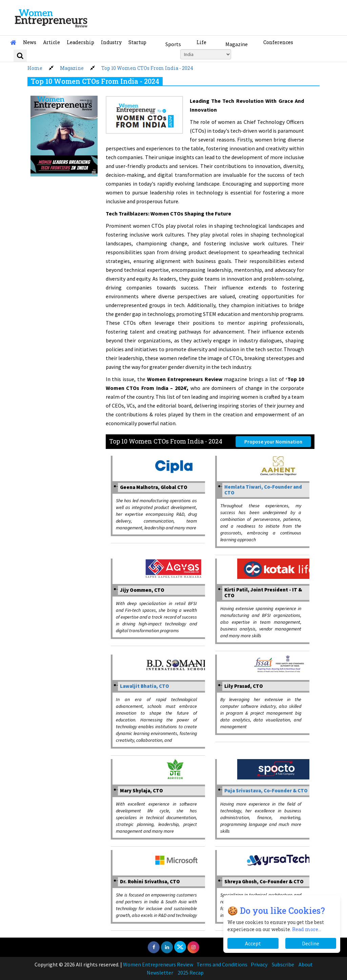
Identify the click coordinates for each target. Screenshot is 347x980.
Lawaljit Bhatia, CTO (145, 686)
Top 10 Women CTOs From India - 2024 (147, 68)
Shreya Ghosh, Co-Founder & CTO (264, 881)
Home (35, 68)
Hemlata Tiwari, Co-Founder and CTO (263, 490)
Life (201, 42)
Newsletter (160, 973)
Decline (311, 943)
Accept (253, 943)
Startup (137, 42)
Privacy (259, 964)
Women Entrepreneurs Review (158, 964)
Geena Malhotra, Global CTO (154, 487)
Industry (111, 42)
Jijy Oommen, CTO (142, 590)
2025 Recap (191, 973)
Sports (173, 44)
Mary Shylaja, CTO (141, 790)
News (30, 42)
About (306, 964)
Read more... (307, 929)
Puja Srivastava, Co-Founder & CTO (266, 790)
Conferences (278, 42)
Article (52, 42)
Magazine (237, 44)
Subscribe (283, 964)
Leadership (80, 42)
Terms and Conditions (222, 964)
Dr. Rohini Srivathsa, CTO (150, 881)
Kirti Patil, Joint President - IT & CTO (263, 592)
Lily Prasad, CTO (244, 686)
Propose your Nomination (273, 442)
